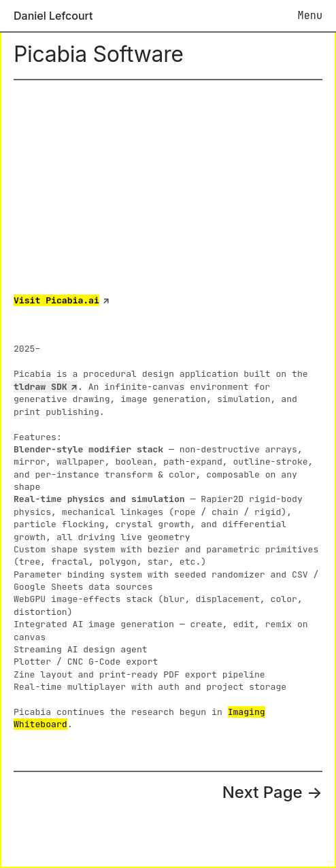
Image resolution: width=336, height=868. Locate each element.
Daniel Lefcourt (53, 16)
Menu (310, 15)
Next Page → (272, 792)
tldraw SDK (40, 387)
